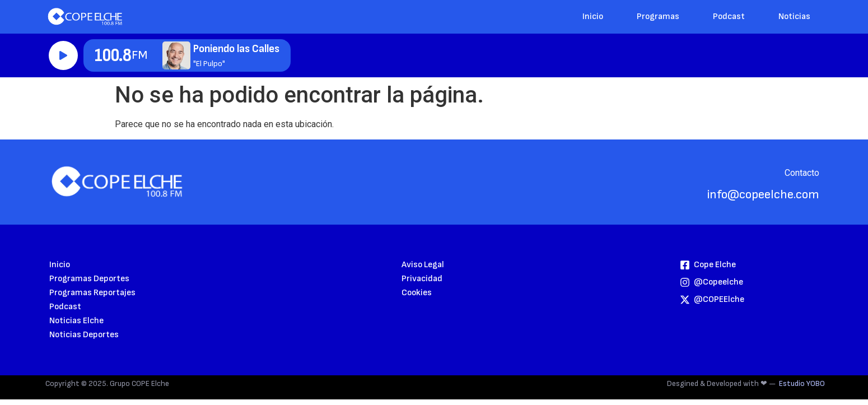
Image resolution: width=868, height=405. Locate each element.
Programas (658, 17)
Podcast (729, 17)
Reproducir (63, 55)
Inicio (593, 17)
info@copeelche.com (763, 195)
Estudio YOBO (802, 383)
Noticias (794, 17)
